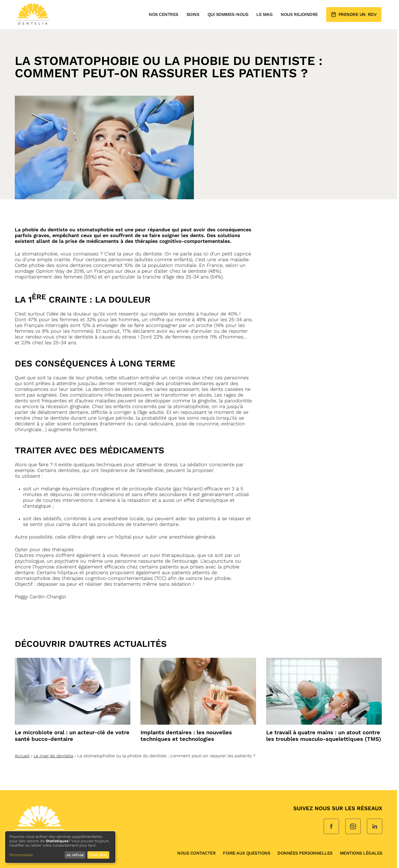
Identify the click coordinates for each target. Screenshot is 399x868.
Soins (193, 14)
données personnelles (305, 853)
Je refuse (75, 855)
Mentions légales (361, 853)
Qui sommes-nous (228, 14)
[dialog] (60, 847)
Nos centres (163, 14)
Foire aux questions (246, 853)
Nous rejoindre (299, 14)
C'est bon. (98, 855)
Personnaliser (21, 855)
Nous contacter (196, 853)
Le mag (264, 14)
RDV (354, 15)
